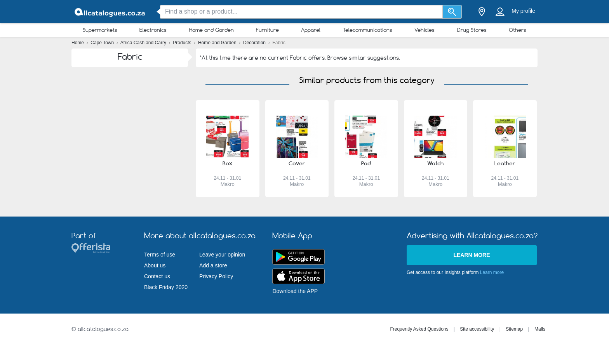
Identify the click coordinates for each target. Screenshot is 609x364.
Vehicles (425, 30)
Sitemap (514, 329)
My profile (523, 11)
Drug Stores (472, 30)
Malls (540, 329)
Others (518, 30)
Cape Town (103, 43)
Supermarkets (100, 30)
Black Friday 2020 (166, 287)
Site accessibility (477, 329)
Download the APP (295, 291)
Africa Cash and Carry (144, 43)
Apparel (311, 30)
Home (78, 43)
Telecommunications (368, 30)
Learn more (472, 255)
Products (183, 43)
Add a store (213, 265)
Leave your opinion (222, 255)
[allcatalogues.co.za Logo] (110, 12)
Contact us (157, 276)
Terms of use (160, 255)
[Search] (452, 12)
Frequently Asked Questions (419, 329)
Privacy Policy (216, 276)
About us (155, 265)
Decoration (255, 43)
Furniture (267, 30)
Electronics (153, 30)
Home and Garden (211, 30)
